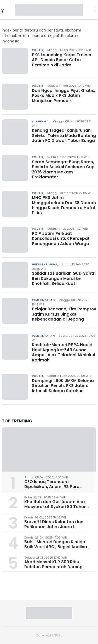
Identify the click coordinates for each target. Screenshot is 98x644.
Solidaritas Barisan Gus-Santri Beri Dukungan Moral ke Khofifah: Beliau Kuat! (64, 278)
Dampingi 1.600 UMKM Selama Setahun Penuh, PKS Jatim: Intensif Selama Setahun (63, 386)
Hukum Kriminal (45, 264)
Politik (38, 50)
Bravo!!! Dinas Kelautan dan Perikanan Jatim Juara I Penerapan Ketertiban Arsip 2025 (54, 529)
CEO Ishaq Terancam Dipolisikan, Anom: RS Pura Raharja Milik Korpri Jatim (52, 487)
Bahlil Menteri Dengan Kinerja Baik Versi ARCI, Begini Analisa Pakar (56, 547)
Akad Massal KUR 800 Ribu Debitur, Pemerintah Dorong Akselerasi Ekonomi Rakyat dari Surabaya (57, 569)
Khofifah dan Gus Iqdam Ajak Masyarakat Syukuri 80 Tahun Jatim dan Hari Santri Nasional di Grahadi (56, 509)
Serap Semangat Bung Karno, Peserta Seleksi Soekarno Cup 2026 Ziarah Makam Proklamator (63, 170)
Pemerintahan (43, 300)
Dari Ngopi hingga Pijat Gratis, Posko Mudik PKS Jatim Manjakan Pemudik (64, 96)
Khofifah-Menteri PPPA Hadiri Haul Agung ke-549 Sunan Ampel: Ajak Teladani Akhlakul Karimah (64, 352)
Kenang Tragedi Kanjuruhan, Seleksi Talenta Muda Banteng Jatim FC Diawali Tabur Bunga (64, 135)
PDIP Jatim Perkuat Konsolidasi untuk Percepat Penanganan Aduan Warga (61, 239)
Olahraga (40, 121)
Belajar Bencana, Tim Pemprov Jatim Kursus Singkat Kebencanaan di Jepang (64, 314)
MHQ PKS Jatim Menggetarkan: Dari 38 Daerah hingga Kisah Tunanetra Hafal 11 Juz (64, 205)
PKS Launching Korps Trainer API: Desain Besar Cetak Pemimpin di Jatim (62, 60)
